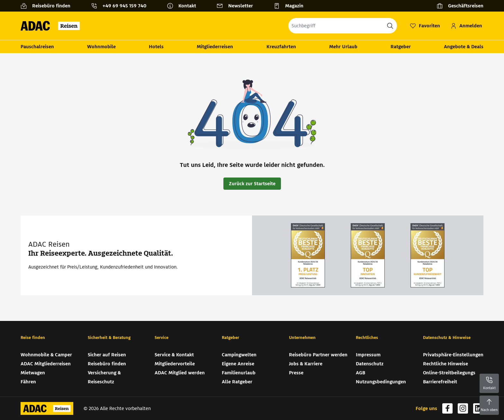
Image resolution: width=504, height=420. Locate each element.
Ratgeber (401, 47)
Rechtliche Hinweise (446, 364)
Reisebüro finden (107, 364)
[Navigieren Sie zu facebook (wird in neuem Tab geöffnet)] (447, 408)
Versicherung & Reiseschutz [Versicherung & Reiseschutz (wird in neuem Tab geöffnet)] (104, 377)
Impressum (368, 355)
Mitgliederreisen (215, 47)
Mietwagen (33, 373)
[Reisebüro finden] (48, 6)
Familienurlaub (239, 373)
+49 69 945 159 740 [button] (124, 6)
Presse (296, 373)
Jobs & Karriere (306, 364)
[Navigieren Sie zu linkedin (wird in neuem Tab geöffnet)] (478, 408)
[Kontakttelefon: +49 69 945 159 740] (121, 6)
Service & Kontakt (174, 355)
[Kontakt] (184, 6)
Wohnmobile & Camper (46, 355)
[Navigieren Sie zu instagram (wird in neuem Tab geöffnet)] (463, 408)
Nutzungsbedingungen (381, 382)
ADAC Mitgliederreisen (46, 364)
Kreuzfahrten (281, 47)
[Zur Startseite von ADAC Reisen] (52, 26)
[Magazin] (291, 6)
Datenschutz (370, 364)
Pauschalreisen (37, 47)
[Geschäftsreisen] (460, 6)
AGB (360, 373)
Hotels (156, 47)
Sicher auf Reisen (107, 355)
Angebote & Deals (464, 47)
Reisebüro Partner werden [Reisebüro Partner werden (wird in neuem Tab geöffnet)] (318, 355)
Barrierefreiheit (440, 382)
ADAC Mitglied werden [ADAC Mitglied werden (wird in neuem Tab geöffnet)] (180, 373)
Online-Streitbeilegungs (449, 373)
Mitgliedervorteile (175, 364)
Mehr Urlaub (343, 47)
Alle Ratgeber (237, 382)
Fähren (28, 382)
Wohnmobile (101, 47)
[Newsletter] (237, 6)
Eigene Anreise (238, 364)
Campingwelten (239, 355)
